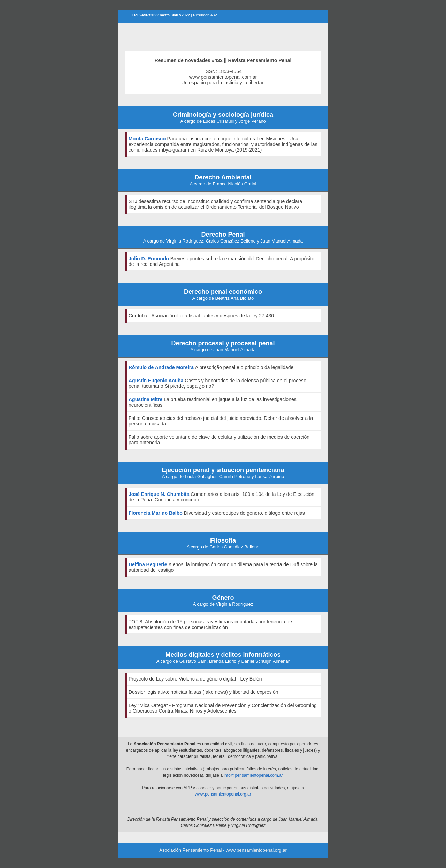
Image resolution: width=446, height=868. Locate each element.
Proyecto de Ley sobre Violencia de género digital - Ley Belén (195, 679)
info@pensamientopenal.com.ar (253, 775)
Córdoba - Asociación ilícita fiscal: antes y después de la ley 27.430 (201, 316)
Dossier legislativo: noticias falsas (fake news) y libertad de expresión (203, 692)
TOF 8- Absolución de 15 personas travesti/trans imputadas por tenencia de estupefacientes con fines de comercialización (210, 624)
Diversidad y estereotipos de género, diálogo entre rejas (244, 513)
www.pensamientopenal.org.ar (223, 794)
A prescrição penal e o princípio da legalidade (244, 367)
